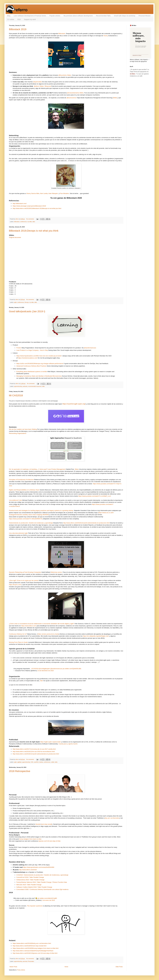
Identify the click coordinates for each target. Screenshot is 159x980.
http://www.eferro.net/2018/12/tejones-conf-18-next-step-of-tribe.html (35, 953)
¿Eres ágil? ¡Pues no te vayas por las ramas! (24, 580)
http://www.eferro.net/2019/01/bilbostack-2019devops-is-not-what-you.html (37, 208)
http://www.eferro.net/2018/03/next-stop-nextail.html (30, 946)
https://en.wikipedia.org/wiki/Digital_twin (96, 636)
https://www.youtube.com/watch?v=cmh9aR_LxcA (95, 496)
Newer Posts (13, 967)
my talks (30, 222)
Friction (19, 348)
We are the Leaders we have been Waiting (23, 429)
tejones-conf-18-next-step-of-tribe (50, 841)
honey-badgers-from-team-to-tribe (30, 839)
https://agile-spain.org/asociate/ (51, 742)
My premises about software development (78, 16)
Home (66, 967)
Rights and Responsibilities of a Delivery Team (24, 490)
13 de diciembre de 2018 (45, 671)
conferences (23, 222)
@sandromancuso (90, 348)
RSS (19, 19)
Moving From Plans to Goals (18, 642)
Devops (27, 302)
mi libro (133, 74)
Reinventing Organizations (18, 433)
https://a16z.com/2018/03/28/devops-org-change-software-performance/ (40, 364)
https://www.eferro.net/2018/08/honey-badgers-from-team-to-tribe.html (36, 948)
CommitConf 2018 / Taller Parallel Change (30, 877)
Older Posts (119, 967)
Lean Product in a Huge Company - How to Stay (32, 350)
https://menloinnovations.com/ (28, 358)
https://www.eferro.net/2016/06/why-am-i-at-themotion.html (32, 943)
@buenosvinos (71, 98)
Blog (9, 16)
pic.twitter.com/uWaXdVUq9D (47, 898)
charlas (41, 762)
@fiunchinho (63, 75)
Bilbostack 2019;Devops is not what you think (34, 231)
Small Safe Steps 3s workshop (125, 16)
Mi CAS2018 (16, 395)
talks (34, 222)
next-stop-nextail (47, 824)
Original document (15, 237)
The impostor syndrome (35, 906)
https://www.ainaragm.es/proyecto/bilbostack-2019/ (29, 206)
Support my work (30, 19)
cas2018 (36, 762)
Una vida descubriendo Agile (18, 533)
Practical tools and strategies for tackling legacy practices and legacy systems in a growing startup (41, 510)
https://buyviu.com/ (15, 585)
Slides (69, 75)
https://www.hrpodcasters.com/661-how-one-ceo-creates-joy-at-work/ (39, 356)
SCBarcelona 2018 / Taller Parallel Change (30, 880)
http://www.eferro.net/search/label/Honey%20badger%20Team (33, 951)
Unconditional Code (15, 500)
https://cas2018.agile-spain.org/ (74, 404)
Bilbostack (62, 34)
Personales (31, 961)
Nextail (38, 824)
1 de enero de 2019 (48, 900)
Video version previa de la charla (48, 634)
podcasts (25, 386)
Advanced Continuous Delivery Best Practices (31, 366)
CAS (32, 762)
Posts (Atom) (21, 970)
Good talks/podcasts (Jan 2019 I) (27, 311)
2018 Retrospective (20, 771)
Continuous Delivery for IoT (18, 634)
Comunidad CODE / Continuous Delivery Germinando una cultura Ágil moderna (42, 889)
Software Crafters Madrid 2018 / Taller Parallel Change (34, 887)
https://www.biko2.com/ (29, 626)
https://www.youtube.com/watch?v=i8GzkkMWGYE (26, 519)
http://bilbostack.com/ (20, 203)
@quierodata (37, 82)
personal (25, 961)
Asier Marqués (53, 193)
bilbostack (17, 222)
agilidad (19, 762)
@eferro (37, 86)
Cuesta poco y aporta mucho (68, 744)
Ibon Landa (44, 193)
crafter (53, 762)
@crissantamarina (73, 93)
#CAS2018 (35, 669)
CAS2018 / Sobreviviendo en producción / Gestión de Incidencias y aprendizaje (42, 875)
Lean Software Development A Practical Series (30, 16)
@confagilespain (44, 669)
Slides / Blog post (45, 86)
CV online (11, 19)
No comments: (30, 219)
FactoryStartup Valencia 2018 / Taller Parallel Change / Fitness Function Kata (42, 882)
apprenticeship (18, 386)
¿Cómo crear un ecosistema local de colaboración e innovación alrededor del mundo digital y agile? (42, 624)
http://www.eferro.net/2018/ (28, 870)
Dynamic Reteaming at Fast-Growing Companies (25, 572)
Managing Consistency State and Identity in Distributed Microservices (39, 376)
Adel (41, 681)
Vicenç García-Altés (33, 193)
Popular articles (55, 16)
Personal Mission (145, 16)
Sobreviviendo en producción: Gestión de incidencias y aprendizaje (31, 523)
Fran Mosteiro (64, 193)
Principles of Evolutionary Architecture (21, 480)
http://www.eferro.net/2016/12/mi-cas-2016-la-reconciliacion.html (34, 752)
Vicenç (106, 36)
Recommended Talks (103, 16)
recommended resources (35, 386)
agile (15, 302)
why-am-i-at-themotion (112, 818)
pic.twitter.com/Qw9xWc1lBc (72, 669)
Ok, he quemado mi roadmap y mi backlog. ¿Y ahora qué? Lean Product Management (37, 469)
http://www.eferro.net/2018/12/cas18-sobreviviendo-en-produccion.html (86, 523)
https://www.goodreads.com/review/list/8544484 (39, 867)
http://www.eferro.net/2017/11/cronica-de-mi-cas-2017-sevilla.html (34, 749)
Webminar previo (56, 572)
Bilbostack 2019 (18, 29)
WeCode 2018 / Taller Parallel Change (29, 885)
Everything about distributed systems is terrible (32, 372)
